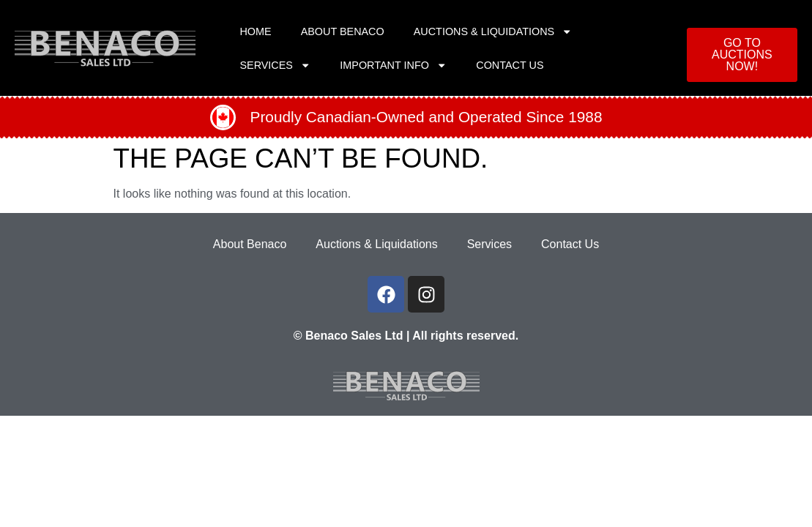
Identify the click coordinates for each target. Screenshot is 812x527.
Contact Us (510, 65)
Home (255, 31)
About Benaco (343, 31)
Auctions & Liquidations (493, 31)
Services (275, 65)
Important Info (393, 65)
